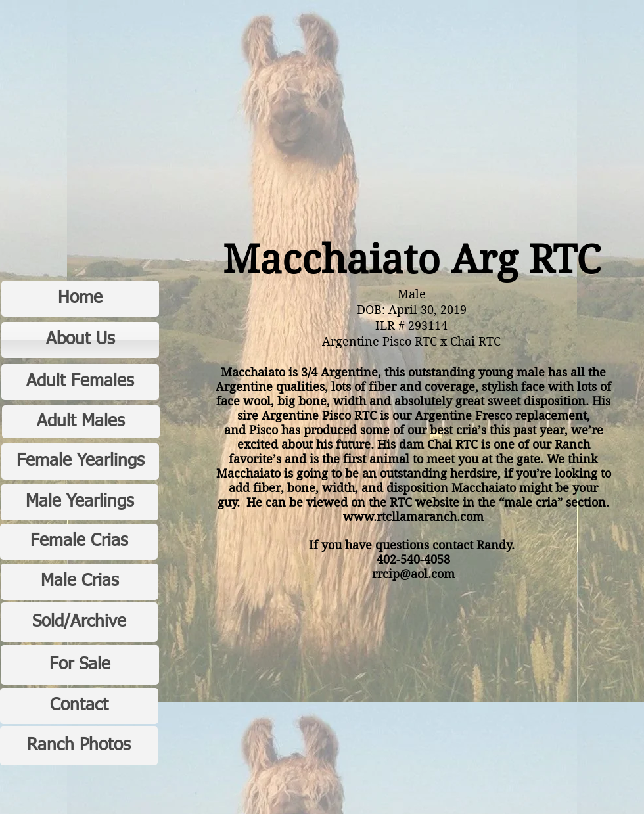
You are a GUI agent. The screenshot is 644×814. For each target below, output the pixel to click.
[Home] (80, 299)
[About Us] (80, 340)
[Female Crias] (79, 542)
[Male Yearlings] (80, 502)
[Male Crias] (80, 582)
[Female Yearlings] (80, 462)
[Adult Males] (81, 422)
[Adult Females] (80, 382)
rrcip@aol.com (413, 574)
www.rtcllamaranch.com (413, 517)
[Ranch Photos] (79, 746)
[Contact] (79, 706)
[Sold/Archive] (79, 622)
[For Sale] (80, 665)
